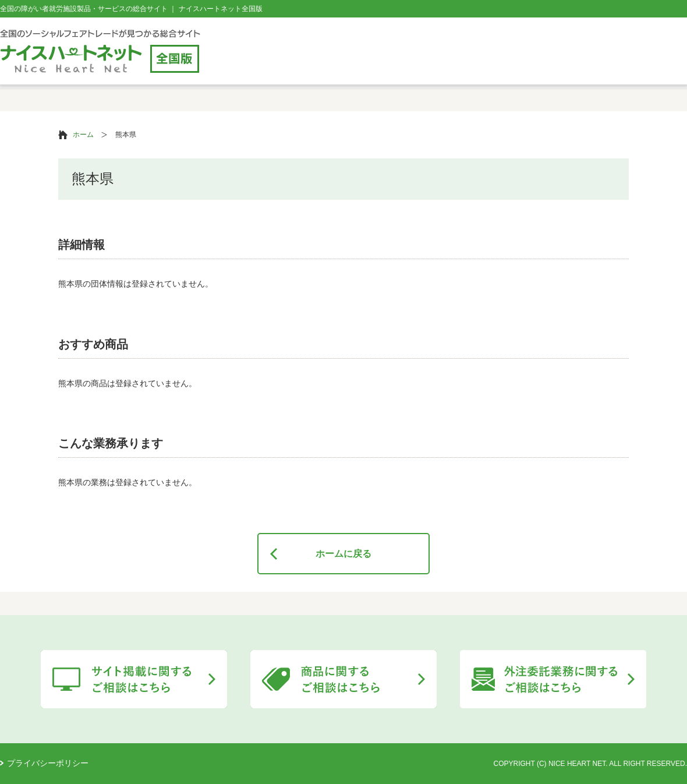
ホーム (83, 135)
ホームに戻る (343, 554)
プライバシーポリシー (48, 763)
